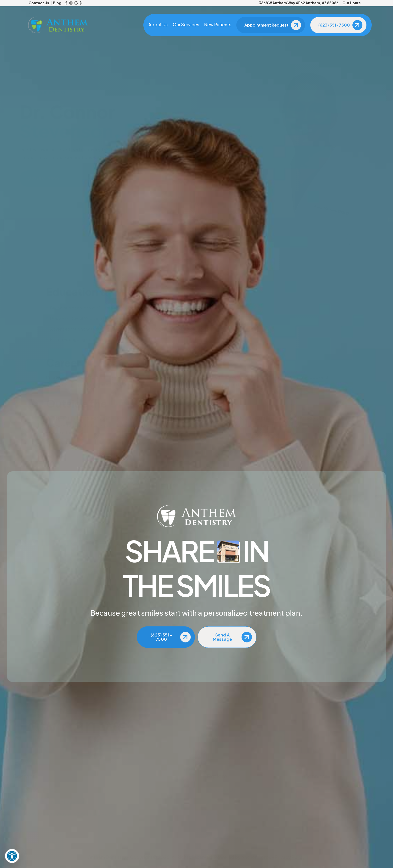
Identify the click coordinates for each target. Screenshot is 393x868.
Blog (57, 3)
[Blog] (245, 802)
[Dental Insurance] (245, 837)
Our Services (185, 25)
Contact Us (39, 3)
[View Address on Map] (100, 814)
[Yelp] (81, 3)
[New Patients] (245, 825)
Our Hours (352, 3)
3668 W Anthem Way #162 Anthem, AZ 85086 (299, 3)
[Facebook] (66, 3)
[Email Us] (100, 802)
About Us (157, 25)
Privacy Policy (290, 857)
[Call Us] (100, 790)
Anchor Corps (256, 857)
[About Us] (245, 790)
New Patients (217, 25)
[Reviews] (245, 814)
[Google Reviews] (76, 3)
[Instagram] (71, 3)
